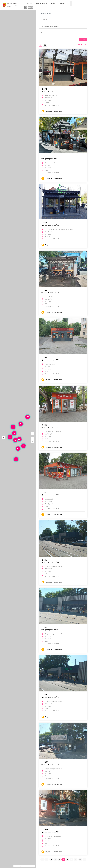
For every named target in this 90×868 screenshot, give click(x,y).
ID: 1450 (45, 627)
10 (51, 859)
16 (75, 859)
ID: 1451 (44, 560)
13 (63, 859)
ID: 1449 (45, 695)
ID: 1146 (44, 290)
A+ (32, 7)
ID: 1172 (44, 156)
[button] (3, 438)
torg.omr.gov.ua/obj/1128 (50, 225)
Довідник (54, 3)
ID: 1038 (45, 829)
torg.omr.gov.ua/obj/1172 (50, 159)
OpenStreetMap (24, 866)
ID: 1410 (44, 425)
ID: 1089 (45, 357)
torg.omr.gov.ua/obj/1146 (50, 292)
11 (55, 859)
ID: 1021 (44, 89)
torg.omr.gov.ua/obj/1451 (50, 562)
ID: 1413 (44, 492)
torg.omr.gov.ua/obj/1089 (51, 360)
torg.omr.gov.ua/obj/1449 (50, 697)
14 (67, 859)
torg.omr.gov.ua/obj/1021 (50, 91)
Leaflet (16, 866)
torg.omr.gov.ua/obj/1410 (50, 427)
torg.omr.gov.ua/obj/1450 (50, 629)
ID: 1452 (45, 762)
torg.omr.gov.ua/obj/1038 (51, 832)
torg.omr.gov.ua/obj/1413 (50, 495)
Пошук (83, 39)
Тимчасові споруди (41, 3)
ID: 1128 (44, 223)
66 (80, 859)
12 (59, 859)
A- (26, 7)
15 (71, 859)
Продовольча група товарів (53, 111)
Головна (29, 3)
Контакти (63, 3)
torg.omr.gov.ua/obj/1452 (50, 764)
